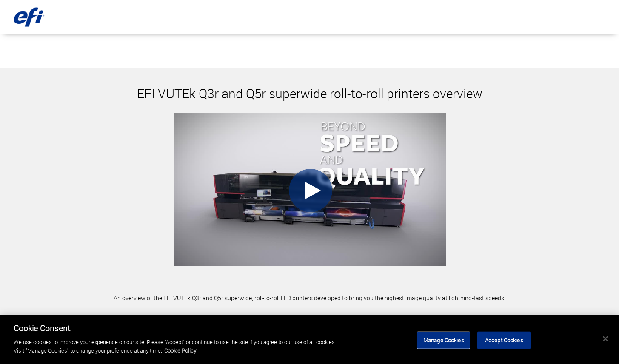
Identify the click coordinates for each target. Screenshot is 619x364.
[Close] (605, 340)
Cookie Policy (180, 352)
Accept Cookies (504, 341)
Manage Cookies (444, 341)
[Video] (310, 190)
